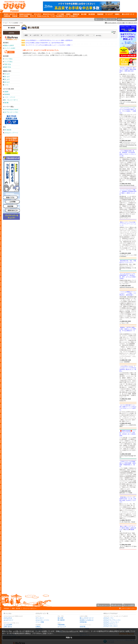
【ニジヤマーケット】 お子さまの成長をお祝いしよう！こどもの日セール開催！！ (47, 45)
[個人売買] (83, 14)
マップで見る (8, 62)
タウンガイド (40, 618)
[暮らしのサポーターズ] (127, 14)
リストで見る (8, 59)
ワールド (5, 23)
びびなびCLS (8, 618)
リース (6, 85)
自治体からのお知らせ (87, 620)
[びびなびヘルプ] (53, 16)
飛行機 (6, 103)
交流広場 (82, 627)
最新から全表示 (9, 45)
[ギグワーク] (33, 16)
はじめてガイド (8, 620)
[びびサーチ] (13, 14)
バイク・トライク (10, 97)
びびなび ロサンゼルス (111, 626)
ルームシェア (62, 627)
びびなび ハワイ (108, 618)
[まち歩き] (6, 14)
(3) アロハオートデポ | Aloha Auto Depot (11, 112)
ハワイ (21, 23)
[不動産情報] (100, 14)
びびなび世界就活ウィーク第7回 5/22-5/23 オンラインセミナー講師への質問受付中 (47, 40)
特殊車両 (7, 94)
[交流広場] (14, 16)
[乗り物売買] (91, 14)
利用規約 (6, 608)
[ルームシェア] (108, 14)
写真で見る (8, 64)
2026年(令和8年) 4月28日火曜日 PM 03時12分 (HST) (122, 23)
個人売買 (60, 618)
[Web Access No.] (43, 16)
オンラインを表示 (10, 48)
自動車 (6, 92)
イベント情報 (40, 622)
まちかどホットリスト (42, 620)
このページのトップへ (128, 608)
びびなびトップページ (11, 133)
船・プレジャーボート (11, 100)
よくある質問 (8, 625)
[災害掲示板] (6, 16)
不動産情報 (61, 625)
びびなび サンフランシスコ (112, 620)
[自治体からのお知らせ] (25, 14)
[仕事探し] (68, 14)
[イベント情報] (60, 14)
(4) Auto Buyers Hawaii (11, 109)
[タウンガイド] (37, 14)
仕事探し (38, 627)
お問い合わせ (8, 627)
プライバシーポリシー (30, 608)
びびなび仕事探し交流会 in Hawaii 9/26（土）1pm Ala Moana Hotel (42, 43)
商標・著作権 (16, 608)
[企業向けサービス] (62, 16)
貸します (7, 79)
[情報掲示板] (75, 14)
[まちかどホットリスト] (48, 14)
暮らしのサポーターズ (87, 618)
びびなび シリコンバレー (111, 622)
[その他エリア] (73, 16)
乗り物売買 (11, 28)
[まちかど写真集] (23, 16)
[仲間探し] (117, 14)
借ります (7, 82)
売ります (7, 74)
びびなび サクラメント (111, 624)
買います (7, 77)
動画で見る (8, 67)
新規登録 (11, 33)
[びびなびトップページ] (13, 6)
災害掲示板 (83, 622)
